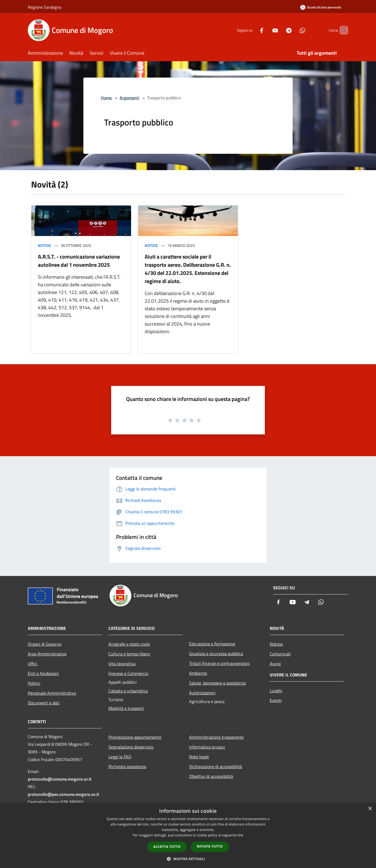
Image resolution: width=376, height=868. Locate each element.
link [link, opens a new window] (240, 835)
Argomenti (129, 98)
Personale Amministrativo (52, 693)
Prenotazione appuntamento (135, 737)
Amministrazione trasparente (216, 737)
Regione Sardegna (45, 7)
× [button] (370, 809)
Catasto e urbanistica (128, 691)
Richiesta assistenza (127, 766)
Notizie (45, 245)
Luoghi (276, 691)
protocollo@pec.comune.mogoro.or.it (63, 794)
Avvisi (275, 664)
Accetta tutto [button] (167, 847)
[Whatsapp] (293, 30)
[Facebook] (252, 30)
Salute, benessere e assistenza (217, 683)
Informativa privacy (207, 747)
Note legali (199, 757)
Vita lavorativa (122, 664)
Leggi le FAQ (120, 757)
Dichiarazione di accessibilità (216, 766)
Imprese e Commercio (128, 673)
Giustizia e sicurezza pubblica (216, 654)
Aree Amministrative (47, 654)
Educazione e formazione (212, 644)
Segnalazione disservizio (131, 747)
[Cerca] (342, 30)
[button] (188, 859)
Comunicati (280, 654)
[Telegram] (280, 30)
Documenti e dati (44, 703)
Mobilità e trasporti (126, 708)
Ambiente (198, 673)
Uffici (33, 664)
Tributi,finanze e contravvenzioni (219, 663)
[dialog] (188, 835)
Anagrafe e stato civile (129, 644)
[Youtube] (266, 30)
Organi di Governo (45, 644)
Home (106, 98)
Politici (34, 683)
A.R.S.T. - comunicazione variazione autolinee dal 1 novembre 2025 (79, 261)
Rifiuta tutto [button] (210, 846)
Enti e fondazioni (43, 673)
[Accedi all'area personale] (321, 7)
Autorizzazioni (202, 693)
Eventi (276, 700)
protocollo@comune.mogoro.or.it (60, 779)
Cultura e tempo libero (129, 654)
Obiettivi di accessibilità (211, 776)
